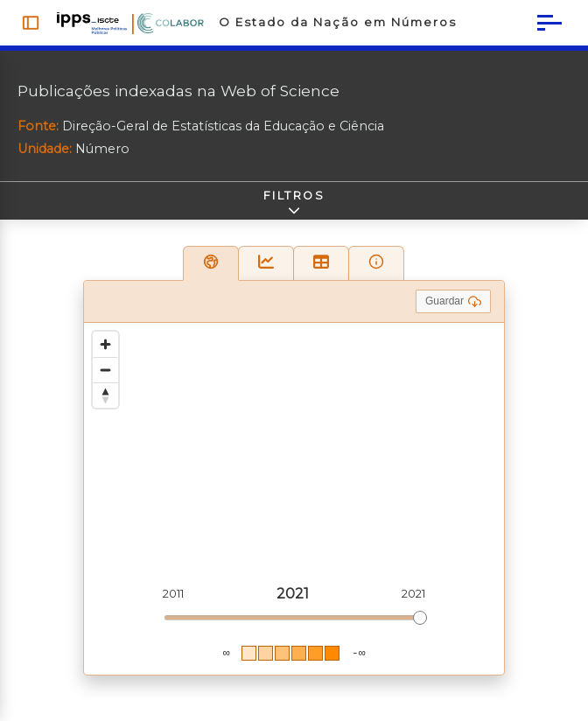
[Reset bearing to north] (105, 395)
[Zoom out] (105, 370)
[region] (294, 499)
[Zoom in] (105, 344)
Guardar (453, 301)
